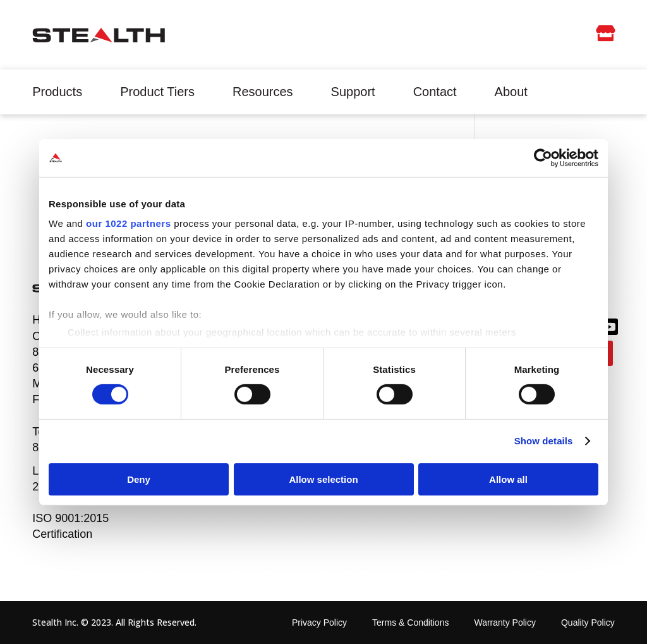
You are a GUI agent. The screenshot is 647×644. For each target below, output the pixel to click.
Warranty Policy (505, 623)
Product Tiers (157, 92)
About (511, 92)
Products (57, 92)
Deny (139, 479)
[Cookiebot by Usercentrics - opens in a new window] (543, 157)
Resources (263, 92)
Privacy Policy (319, 623)
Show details (544, 441)
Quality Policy (588, 623)
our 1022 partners (128, 223)
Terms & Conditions (410, 623)
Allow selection (323, 479)
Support (353, 92)
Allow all (508, 479)
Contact (435, 92)
